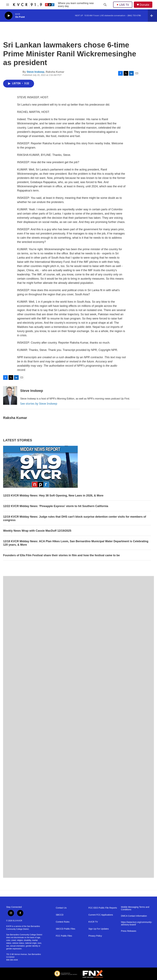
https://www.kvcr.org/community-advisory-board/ (136, 923)
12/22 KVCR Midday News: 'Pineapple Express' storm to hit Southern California (56, 506)
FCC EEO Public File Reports (103, 908)
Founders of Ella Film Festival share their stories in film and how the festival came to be (61, 555)
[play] (9, 16)
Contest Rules (63, 922)
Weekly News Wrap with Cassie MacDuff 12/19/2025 (37, 531)
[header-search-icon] (105, 5)
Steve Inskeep (35, 72)
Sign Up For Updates (99, 929)
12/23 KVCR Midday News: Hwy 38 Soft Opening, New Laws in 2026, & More (53, 496)
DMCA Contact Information (134, 916)
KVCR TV (93, 922)
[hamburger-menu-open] (8, 5)
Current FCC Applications (101, 915)
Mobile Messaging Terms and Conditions (135, 908)
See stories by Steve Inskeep (39, 404)
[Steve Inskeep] (10, 395)
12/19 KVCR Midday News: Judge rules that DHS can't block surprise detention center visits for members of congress (75, 518)
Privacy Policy (95, 936)
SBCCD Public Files (65, 929)
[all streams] (152, 16)
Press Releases (129, 931)
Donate (144, 5)
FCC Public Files (64, 936)
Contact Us (61, 908)
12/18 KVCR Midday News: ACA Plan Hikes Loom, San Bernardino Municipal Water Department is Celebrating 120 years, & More (76, 543)
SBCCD (60, 915)
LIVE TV (123, 5)
